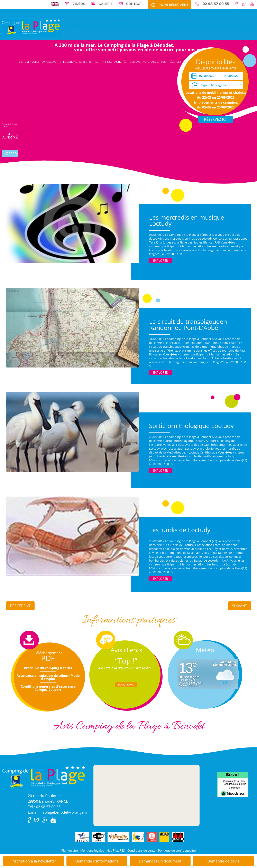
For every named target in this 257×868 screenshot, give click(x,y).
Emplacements (51, 62)
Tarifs (83, 62)
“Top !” (126, 661)
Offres (94, 62)
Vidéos (79, 4)
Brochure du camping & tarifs (48, 668)
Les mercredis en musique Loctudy (187, 220)
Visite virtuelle (29, 62)
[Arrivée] (207, 76)
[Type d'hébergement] (216, 85)
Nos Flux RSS (116, 850)
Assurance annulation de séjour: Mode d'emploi (48, 677)
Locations (70, 62)
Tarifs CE (106, 62)
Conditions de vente (141, 850)
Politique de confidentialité (177, 850)
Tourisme (134, 62)
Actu (146, 62)
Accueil (6, 124)
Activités (120, 62)
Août (7, 126)
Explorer (160, 260)
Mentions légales (92, 850)
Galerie (106, 4)
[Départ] (232, 76)
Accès (155, 62)
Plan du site (70, 850)
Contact (134, 4)
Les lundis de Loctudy (180, 530)
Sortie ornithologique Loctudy (191, 426)
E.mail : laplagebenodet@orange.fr (58, 812)
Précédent (20, 606)
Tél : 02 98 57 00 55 (44, 807)
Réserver (15, 154)
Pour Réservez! (171, 62)
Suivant (240, 606)
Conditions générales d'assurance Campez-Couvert (48, 688)
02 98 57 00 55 (216, 4)
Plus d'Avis (126, 685)
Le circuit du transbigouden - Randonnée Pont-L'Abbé (190, 325)
